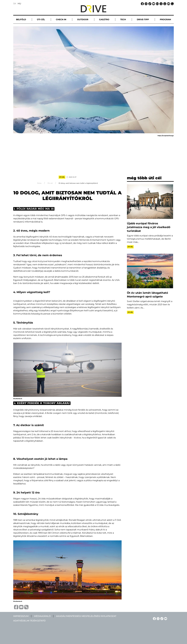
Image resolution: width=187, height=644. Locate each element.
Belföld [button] (21, 19)
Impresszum (21, 616)
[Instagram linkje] (146, 4)
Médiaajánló (42, 616)
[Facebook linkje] (142, 4)
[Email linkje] (157, 4)
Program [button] (165, 19)
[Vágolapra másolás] (26, 607)
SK (15, 4)
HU (19, 4)
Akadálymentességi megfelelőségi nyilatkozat (86, 616)
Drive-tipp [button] (143, 19)
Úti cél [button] (41, 19)
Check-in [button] (61, 19)
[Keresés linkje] (172, 4)
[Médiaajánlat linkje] (168, 4)
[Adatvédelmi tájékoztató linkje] (164, 4)
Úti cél (62, 177)
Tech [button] (123, 19)
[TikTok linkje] (149, 4)
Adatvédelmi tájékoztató (29, 621)
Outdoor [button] (83, 19)
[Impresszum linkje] (161, 4)
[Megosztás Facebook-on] (16, 607)
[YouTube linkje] (153, 4)
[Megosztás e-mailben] (21, 607)
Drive (39, 183)
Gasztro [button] (104, 19)
